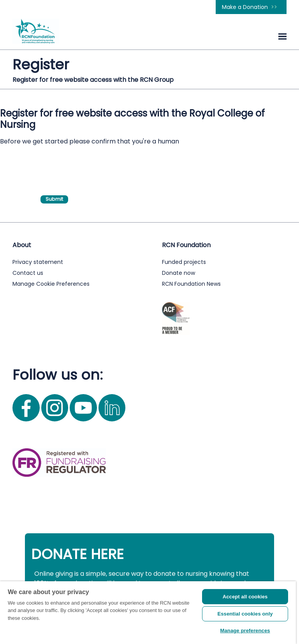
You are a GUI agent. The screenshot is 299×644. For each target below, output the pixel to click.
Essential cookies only (245, 614)
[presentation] (100, 165)
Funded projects (184, 262)
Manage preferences (245, 631)
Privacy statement (38, 262)
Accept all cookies (245, 597)
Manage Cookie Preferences (51, 284)
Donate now (179, 273)
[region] (148, 613)
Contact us (28, 273)
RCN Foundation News (191, 284)
